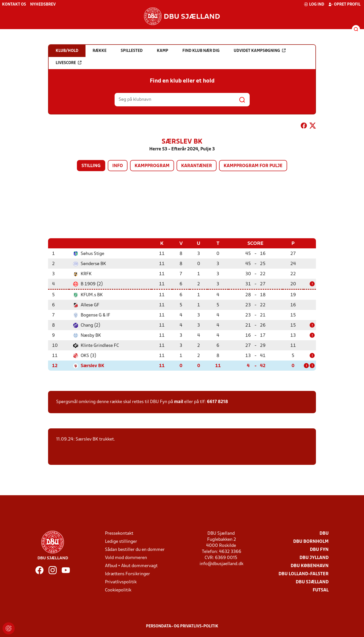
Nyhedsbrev (43, 5)
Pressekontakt (119, 533)
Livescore (69, 63)
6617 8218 (217, 402)
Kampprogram (152, 166)
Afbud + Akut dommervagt (131, 566)
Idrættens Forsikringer (127, 574)
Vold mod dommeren (126, 558)
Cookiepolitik (118, 590)
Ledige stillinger (121, 541)
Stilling (91, 166)
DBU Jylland (314, 558)
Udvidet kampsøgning (260, 51)
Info (118, 166)
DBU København (310, 566)
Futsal (321, 590)
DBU (324, 533)
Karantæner (197, 166)
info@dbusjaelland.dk (221, 564)
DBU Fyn (319, 550)
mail (179, 402)
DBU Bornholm (311, 541)
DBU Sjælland (312, 582)
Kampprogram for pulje (253, 166)
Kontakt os (14, 5)
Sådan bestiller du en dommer (135, 550)
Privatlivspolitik (121, 582)
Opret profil (344, 4)
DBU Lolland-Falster (304, 574)
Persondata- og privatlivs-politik (182, 626)
